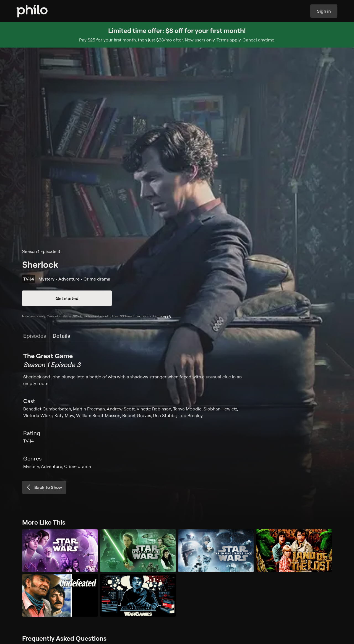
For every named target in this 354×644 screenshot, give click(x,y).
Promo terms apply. (157, 316)
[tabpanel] (177, 410)
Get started (67, 298)
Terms (222, 40)
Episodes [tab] (35, 336)
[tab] (61, 336)
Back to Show (44, 487)
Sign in (324, 11)
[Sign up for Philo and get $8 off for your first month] (177, 35)
